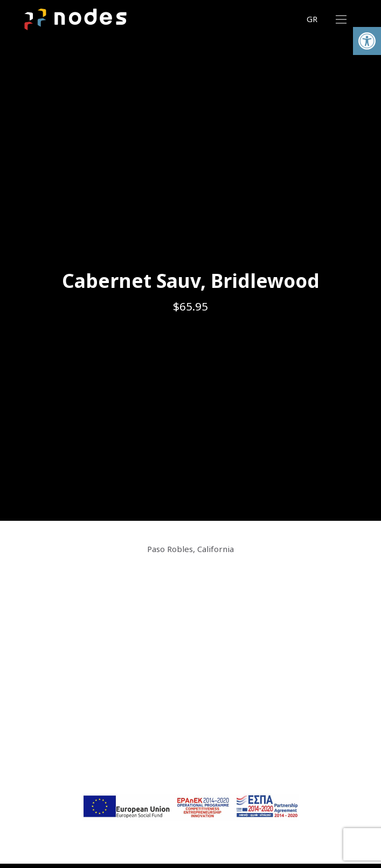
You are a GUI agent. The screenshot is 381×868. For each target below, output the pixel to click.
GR (312, 19)
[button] (367, 41)
